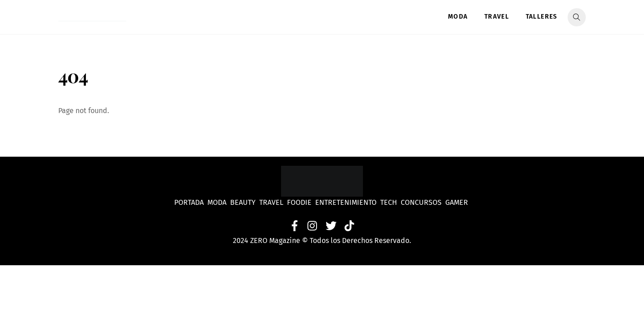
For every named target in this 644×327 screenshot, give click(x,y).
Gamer (458, 202)
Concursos (422, 202)
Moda (458, 17)
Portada (189, 202)
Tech (390, 202)
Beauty (245, 202)
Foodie (299, 202)
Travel (497, 17)
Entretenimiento (346, 202)
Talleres (542, 17)
